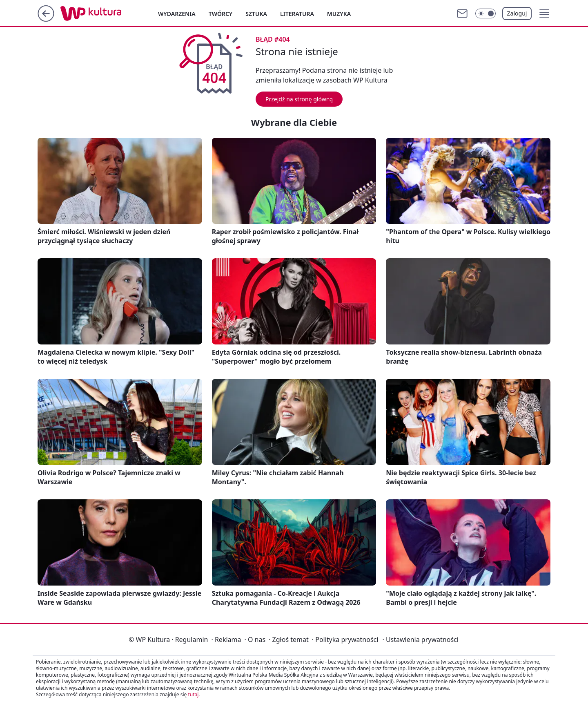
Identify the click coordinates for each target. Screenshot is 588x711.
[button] (544, 13)
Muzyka (339, 14)
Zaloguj (517, 13)
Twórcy (221, 14)
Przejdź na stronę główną (299, 99)
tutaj (193, 694)
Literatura (297, 14)
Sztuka (256, 14)
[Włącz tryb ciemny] (486, 13)
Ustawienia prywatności (420, 639)
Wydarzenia (177, 14)
